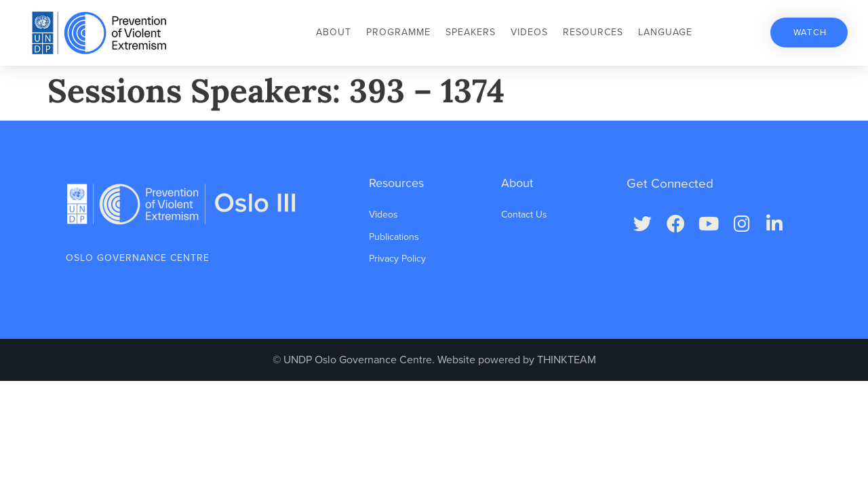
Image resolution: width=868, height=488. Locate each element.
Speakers (471, 32)
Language (665, 32)
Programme (398, 32)
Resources (593, 32)
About (334, 32)
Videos (529, 32)
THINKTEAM (567, 360)
